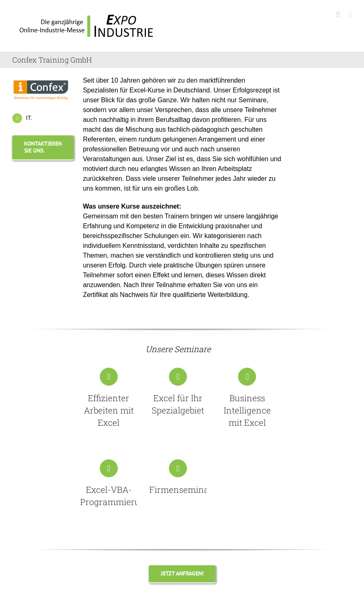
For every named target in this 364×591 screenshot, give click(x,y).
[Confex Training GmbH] (41, 79)
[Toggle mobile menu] (350, 15)
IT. (29, 118)
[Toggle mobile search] (338, 15)
